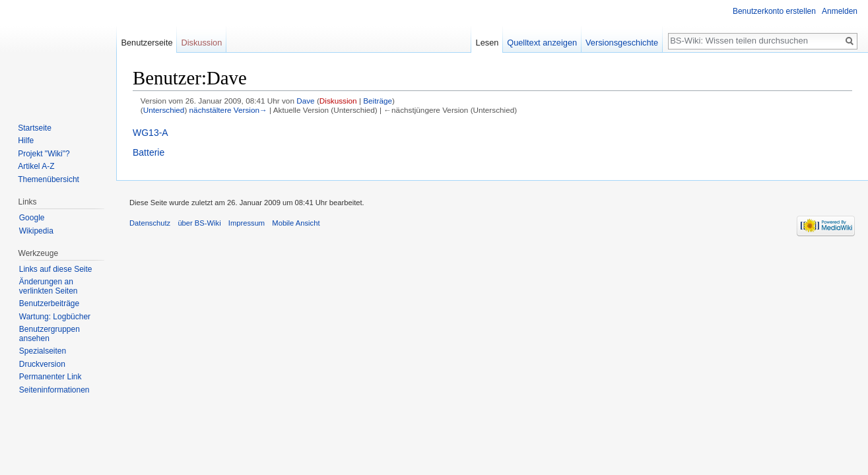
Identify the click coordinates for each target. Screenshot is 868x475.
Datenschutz (150, 223)
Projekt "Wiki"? (44, 154)
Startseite (35, 128)
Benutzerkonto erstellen (774, 11)
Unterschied (164, 110)
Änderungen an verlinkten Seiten (49, 286)
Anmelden (840, 11)
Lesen (487, 43)
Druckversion (42, 364)
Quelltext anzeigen (542, 43)
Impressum (247, 223)
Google (32, 218)
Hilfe (26, 141)
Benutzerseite (147, 43)
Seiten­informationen (54, 390)
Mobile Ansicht (296, 223)
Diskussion (338, 101)
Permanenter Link (50, 377)
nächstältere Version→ (228, 110)
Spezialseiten (43, 351)
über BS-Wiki (199, 223)
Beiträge (378, 101)
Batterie (149, 152)
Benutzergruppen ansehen (50, 334)
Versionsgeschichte (622, 43)
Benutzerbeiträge (49, 303)
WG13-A (150, 133)
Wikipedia (36, 231)
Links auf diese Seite (56, 269)
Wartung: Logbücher (55, 317)
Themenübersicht (49, 179)
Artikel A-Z (36, 166)
